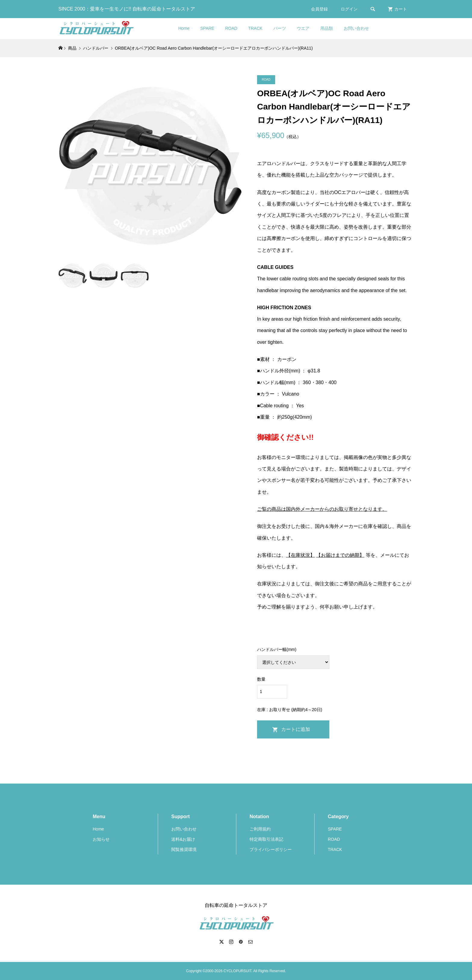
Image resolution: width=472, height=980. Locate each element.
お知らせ (101, 839)
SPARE (207, 28)
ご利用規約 (260, 829)
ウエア (303, 28)
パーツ (280, 28)
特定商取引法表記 (266, 839)
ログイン (349, 9)
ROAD (231, 28)
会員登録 (319, 9)
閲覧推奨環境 (184, 849)
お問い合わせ (356, 28)
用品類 (327, 28)
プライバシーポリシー (271, 849)
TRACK (255, 28)
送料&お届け (183, 839)
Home (184, 28)
